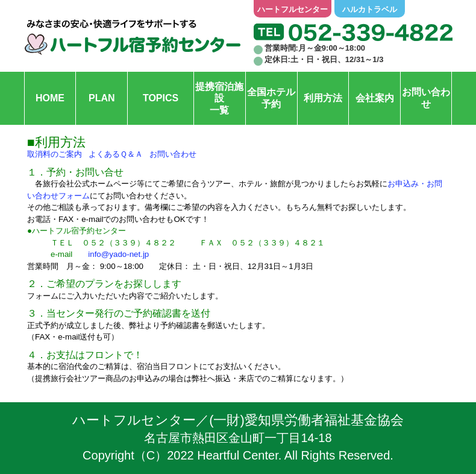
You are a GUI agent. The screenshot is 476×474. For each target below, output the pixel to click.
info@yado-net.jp (118, 254)
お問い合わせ (173, 154)
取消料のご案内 (55, 154)
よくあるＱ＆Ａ (116, 154)
